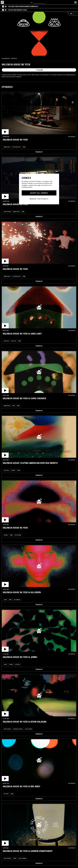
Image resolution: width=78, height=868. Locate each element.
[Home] (2, 2)
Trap (15, 858)
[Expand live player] (76, 14)
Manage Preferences (39, 199)
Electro (6, 341)
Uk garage (17, 600)
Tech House (28, 729)
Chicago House (18, 729)
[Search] (32, 2)
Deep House (7, 212)
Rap (14, 406)
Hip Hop (14, 341)
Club (5, 600)
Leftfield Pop (17, 147)
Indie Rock (7, 147)
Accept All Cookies (39, 193)
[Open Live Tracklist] (70, 14)
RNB (24, 147)
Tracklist (39, 152)
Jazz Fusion (22, 858)
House (13, 470)
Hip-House (18, 535)
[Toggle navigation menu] (75, 2)
